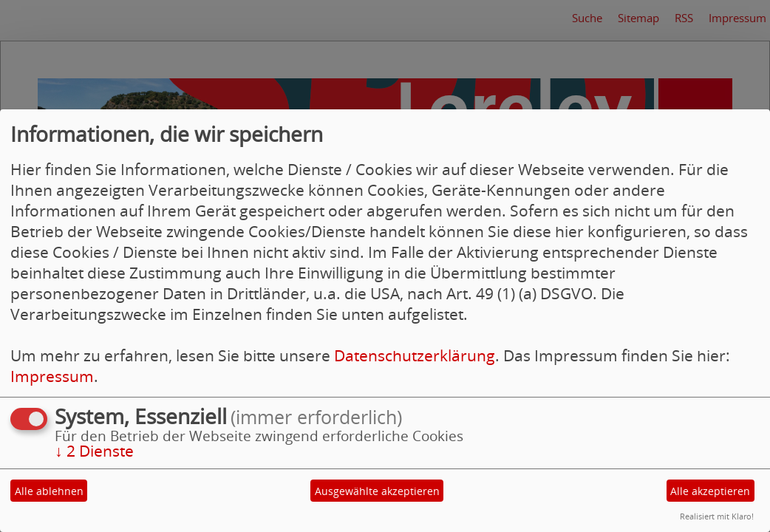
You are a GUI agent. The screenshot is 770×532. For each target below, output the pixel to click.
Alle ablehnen (49, 491)
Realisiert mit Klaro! (717, 516)
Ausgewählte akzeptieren (377, 491)
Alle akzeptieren (710, 491)
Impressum (52, 376)
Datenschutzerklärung (415, 355)
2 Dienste (94, 451)
